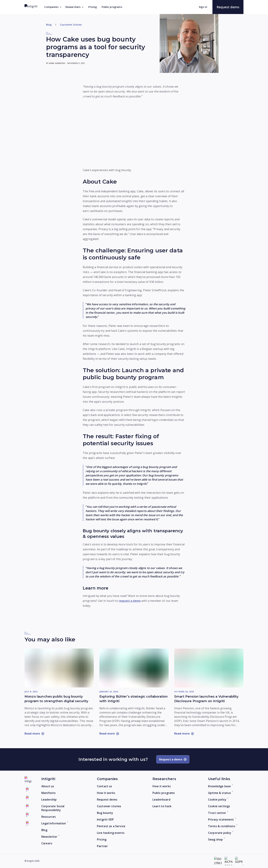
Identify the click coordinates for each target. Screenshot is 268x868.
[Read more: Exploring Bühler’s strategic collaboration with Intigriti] (134, 668)
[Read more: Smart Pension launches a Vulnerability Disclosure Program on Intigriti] (209, 668)
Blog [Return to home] (49, 25)
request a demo (130, 601)
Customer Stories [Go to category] (71, 25)
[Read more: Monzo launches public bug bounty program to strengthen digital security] (59, 668)
